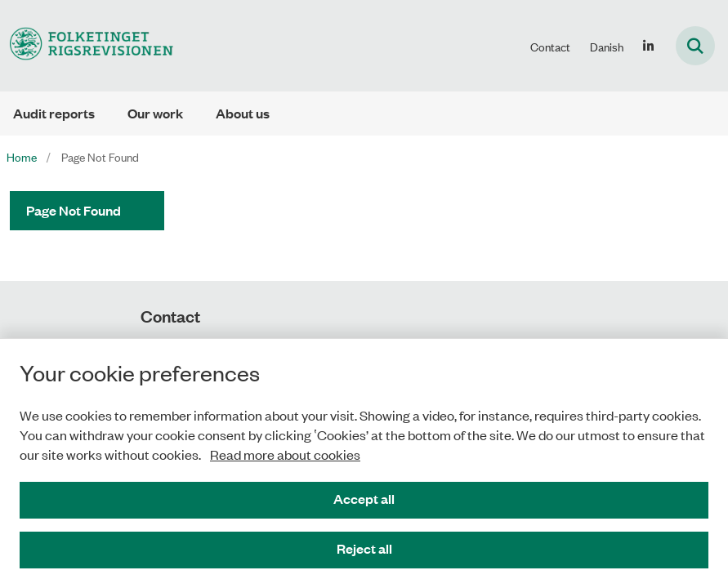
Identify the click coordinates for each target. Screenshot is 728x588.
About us (243, 113)
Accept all (364, 499)
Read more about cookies (285, 454)
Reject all (364, 548)
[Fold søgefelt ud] (695, 46)
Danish (607, 47)
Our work (155, 113)
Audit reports (54, 113)
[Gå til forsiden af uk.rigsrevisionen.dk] (87, 45)
